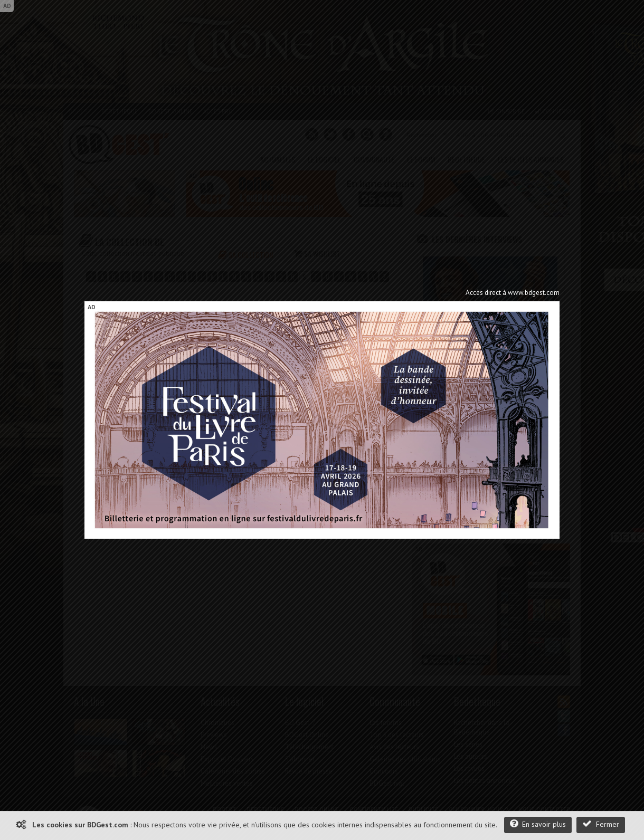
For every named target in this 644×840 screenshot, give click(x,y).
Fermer (601, 824)
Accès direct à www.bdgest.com (513, 293)
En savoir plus (538, 824)
